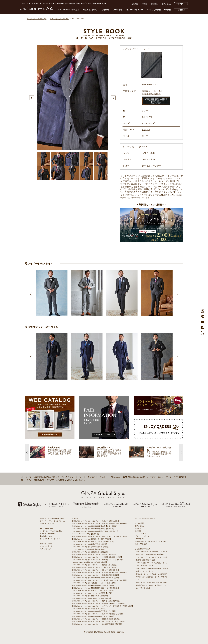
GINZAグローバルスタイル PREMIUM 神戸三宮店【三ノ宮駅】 (94, 611)
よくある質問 (140, 523)
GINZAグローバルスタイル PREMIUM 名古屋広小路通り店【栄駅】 (96, 578)
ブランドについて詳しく (151, 94)
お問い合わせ (167, 4)
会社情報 (135, 4)
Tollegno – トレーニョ (152, 91)
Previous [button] (32, 98)
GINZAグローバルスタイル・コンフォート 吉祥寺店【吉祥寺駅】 (95, 554)
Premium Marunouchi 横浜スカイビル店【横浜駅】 (90, 562)
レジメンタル (148, 159)
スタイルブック (45, 549)
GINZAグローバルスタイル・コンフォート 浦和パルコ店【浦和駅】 (96, 570)
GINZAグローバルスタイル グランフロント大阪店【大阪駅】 (93, 591)
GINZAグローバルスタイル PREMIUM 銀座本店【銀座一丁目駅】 (95, 526)
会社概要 (138, 528)
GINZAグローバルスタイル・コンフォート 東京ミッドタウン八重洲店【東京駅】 (100, 536)
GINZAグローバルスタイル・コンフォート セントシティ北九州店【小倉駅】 (99, 622)
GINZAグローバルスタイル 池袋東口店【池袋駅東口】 (91, 552)
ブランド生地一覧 (46, 546)
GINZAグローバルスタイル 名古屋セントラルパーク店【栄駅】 (94, 583)
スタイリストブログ (47, 524)
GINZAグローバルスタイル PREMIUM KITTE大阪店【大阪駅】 (94, 585)
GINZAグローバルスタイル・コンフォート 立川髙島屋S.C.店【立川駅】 (97, 557)
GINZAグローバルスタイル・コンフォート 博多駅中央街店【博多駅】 (97, 619)
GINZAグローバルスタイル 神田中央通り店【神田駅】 (91, 547)
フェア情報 (118, 10)
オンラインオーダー (135, 10)
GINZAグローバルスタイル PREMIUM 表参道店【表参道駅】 (93, 529)
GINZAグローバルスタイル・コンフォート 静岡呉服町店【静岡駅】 (96, 575)
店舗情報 (105, 10)
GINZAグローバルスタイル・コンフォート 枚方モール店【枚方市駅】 (97, 601)
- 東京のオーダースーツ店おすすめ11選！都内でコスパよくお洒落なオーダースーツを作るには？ (151, 577)
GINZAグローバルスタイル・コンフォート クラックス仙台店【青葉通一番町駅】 (100, 524)
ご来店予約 (181, 10)
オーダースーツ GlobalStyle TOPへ (52, 518)
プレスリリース (140, 534)
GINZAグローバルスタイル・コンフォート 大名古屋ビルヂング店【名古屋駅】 (100, 580)
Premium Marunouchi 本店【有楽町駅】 (86, 534)
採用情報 (154, 4)
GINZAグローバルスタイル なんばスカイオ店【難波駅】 (92, 598)
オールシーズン (149, 123)
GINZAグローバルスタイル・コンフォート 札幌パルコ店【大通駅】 (96, 521)
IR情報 (144, 4)
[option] (72, 98)
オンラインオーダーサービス (50, 539)
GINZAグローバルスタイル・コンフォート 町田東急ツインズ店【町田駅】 (98, 560)
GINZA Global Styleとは (68, 10)
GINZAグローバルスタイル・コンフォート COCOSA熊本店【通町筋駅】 (98, 624)
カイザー (146, 136)
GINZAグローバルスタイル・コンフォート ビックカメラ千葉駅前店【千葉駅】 (100, 573)
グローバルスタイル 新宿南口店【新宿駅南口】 (89, 549)
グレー (145, 111)
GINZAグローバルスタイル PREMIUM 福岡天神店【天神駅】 (93, 616)
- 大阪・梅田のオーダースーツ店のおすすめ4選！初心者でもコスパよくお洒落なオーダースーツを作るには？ (151, 585)
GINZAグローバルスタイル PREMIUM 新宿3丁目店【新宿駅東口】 (95, 531)
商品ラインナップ (90, 10)
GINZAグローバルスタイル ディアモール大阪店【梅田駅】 (93, 593)
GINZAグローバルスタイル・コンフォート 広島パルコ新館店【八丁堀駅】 (98, 614)
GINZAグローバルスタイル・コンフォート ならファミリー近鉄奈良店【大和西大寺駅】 (103, 606)
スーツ (147, 49)
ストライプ (147, 117)
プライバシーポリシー (143, 536)
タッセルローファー (151, 166)
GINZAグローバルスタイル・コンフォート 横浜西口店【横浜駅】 (95, 565)
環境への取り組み (141, 544)
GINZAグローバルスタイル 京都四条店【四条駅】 (89, 609)
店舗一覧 (75, 518)
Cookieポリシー (141, 539)
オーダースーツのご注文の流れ (51, 531)
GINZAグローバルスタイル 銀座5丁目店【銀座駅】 (90, 544)
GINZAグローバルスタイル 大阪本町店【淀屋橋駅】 (90, 596)
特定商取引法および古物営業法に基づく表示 (151, 541)
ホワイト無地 (148, 153)
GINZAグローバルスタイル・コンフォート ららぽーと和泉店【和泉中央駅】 (99, 603)
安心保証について (46, 536)
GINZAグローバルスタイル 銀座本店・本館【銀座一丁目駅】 (93, 542)
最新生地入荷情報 (46, 544)
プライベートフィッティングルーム (52, 521)
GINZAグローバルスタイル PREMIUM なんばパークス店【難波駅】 (96, 588)
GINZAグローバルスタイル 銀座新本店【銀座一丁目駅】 (92, 539)
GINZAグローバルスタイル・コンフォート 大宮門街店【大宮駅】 (95, 567)
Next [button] (113, 98)
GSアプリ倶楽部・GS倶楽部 (159, 10)
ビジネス (146, 130)
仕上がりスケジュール (48, 534)
